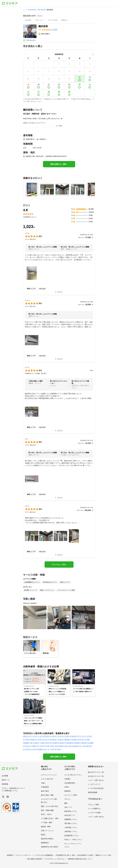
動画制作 (68, 791)
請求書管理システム (72, 836)
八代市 (33, 736)
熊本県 (44, 10)
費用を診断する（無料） (59, 164)
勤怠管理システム (71, 811)
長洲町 (74, 740)
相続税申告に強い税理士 (50, 847)
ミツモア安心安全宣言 (96, 788)
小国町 (42, 743)
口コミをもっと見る (59, 565)
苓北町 (57, 750)
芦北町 (47, 746)
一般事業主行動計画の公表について (79, 859)
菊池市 (74, 736)
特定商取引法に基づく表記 (66, 855)
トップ (25, 10)
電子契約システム (71, 823)
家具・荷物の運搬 (47, 810)
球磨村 (40, 750)
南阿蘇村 (70, 743)
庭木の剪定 (45, 791)
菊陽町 (27, 743)
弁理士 (67, 787)
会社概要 (5, 776)
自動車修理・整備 (34, 10)
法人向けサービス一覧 (96, 776)
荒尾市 (47, 736)
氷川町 (40, 746)
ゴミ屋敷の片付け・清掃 (50, 818)
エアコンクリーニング (49, 775)
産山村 (49, 743)
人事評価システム (71, 827)
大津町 (87, 740)
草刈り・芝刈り (46, 814)
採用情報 (5, 784)
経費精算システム (71, 819)
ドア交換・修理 (46, 822)
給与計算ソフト (70, 815)
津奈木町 (55, 746)
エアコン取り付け (47, 779)
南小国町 (34, 743)
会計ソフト (68, 807)
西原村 (62, 743)
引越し (43, 783)
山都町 (33, 746)
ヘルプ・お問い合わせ (96, 780)
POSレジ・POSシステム (73, 840)
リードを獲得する (94, 809)
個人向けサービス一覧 (96, 772)
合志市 (47, 740)
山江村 (33, 750)
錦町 (61, 746)
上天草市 (88, 736)
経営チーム (6, 780)
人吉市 (40, 736)
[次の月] (93, 54)
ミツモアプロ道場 (94, 813)
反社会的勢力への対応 (85, 855)
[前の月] (25, 54)
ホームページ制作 (71, 795)
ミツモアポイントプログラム (54, 859)
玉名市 (60, 736)
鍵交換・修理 (46, 827)
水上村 (83, 746)
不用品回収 (45, 787)
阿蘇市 (33, 740)
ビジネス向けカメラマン (73, 775)
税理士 (43, 835)
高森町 (55, 743)
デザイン (68, 799)
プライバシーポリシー (23, 855)
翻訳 (66, 803)
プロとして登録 (93, 805)
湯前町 (76, 746)
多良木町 (68, 746)
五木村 (27, 750)
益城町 (91, 743)
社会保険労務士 (70, 783)
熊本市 (27, 736)
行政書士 (68, 779)
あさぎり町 (49, 750)
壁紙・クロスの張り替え (50, 806)
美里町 (54, 740)
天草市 (40, 740)
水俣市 (54, 736)
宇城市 (27, 740)
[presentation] (28, 20)
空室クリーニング (47, 831)
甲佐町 (27, 746)
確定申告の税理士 (47, 839)
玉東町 (60, 740)
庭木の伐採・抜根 (47, 795)
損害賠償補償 (93, 792)
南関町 (67, 740)
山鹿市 (67, 736)
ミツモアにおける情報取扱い (44, 855)
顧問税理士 (45, 843)
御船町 (78, 743)
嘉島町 (84, 743)
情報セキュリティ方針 (103, 855)
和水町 (81, 740)
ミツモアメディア (94, 784)
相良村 (89, 746)
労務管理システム (71, 831)
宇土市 (81, 736)
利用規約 (10, 855)
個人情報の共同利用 (35, 859)
